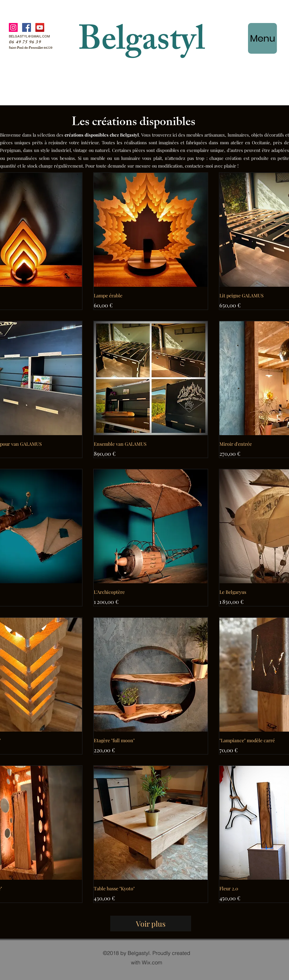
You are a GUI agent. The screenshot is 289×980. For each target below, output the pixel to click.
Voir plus (151, 924)
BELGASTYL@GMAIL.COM (29, 36)
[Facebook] (27, 27)
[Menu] (262, 38)
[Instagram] (13, 27)
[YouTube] (40, 27)
